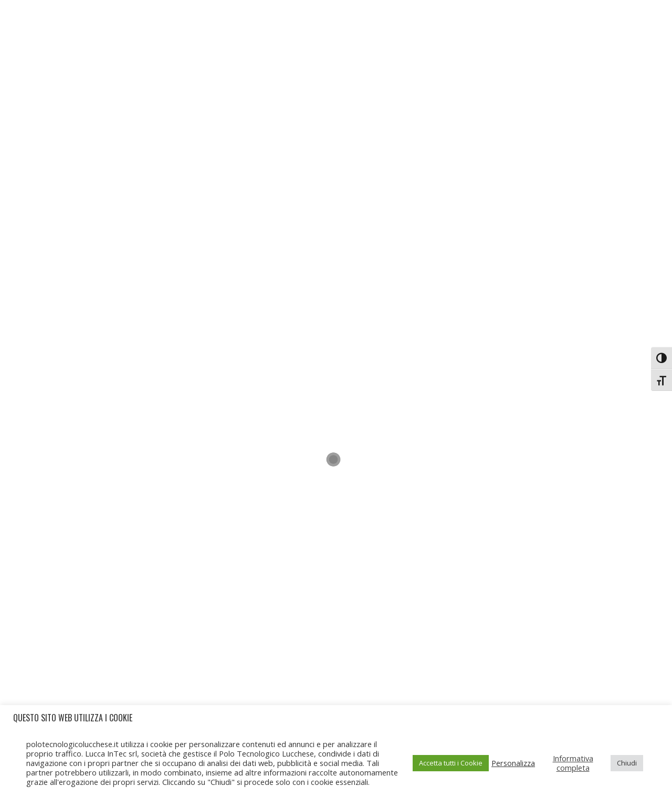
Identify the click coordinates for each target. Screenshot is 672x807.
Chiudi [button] (627, 763)
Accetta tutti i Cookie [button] (451, 763)
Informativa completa (573, 763)
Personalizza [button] (513, 763)
